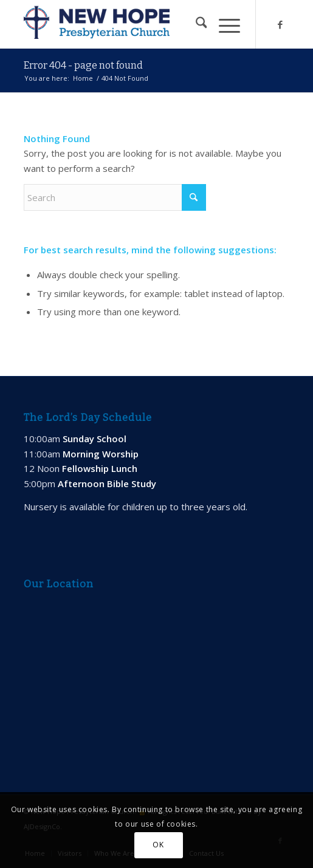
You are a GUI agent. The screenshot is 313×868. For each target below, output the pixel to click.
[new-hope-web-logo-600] (130, 24)
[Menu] (223, 24)
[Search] (195, 24)
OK (158, 845)
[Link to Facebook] (280, 25)
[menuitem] (195, 24)
